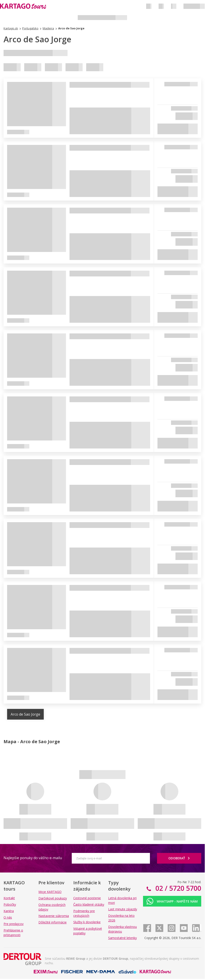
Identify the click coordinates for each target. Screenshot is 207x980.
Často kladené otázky (89, 904)
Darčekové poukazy (53, 898)
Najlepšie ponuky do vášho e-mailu (33, 858)
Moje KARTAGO (50, 892)
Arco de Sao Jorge (25, 714)
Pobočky (10, 904)
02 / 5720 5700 (177, 888)
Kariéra (9, 911)
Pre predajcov (14, 924)
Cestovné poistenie (87, 898)
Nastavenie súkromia (54, 916)
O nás (8, 917)
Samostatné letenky (122, 938)
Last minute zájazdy (123, 909)
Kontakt (9, 898)
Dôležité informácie (53, 922)
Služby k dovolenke (87, 922)
